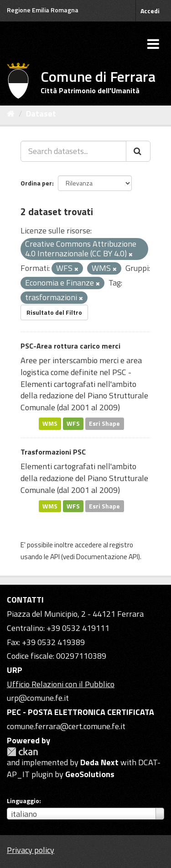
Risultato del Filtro (54, 312)
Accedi (150, 11)
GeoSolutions (90, 774)
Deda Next (99, 762)
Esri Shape (104, 423)
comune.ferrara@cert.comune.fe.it (66, 726)
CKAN (22, 752)
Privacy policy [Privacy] (31, 850)
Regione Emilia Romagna (43, 10)
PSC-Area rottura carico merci (70, 346)
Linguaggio (23, 801)
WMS (50, 423)
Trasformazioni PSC (53, 452)
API (55, 557)
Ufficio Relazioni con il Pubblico (61, 684)
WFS (73, 423)
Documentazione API (107, 557)
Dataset (41, 114)
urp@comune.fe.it (38, 698)
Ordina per (36, 183)
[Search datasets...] (73, 151)
